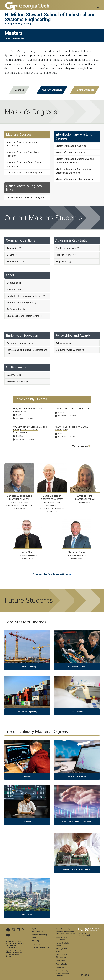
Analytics (27, 776)
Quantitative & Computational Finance (77, 821)
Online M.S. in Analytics (77, 776)
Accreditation (61, 967)
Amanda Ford (85, 496)
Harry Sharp (27, 552)
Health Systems (77, 712)
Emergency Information (41, 947)
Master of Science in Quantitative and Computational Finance (75, 161)
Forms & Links (14, 289)
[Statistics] (27, 787)
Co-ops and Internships (18, 343)
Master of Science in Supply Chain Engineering (24, 164)
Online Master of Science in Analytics (25, 197)
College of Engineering (18, 24)
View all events (80, 446)
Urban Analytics (27, 915)
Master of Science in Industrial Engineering (22, 144)
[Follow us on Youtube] (8, 936)
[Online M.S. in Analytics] (77, 742)
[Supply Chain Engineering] (27, 677)
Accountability (62, 964)
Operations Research (77, 667)
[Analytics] (27, 742)
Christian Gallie (77, 552)
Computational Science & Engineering (77, 869)
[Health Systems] (77, 677)
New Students (14, 261)
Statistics (27, 821)
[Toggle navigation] (96, 4)
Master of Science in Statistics (71, 152)
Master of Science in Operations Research (23, 154)
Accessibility (61, 960)
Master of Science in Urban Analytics (74, 179)
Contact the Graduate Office (50, 574)
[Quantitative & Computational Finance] (77, 787)
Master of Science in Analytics (71, 146)
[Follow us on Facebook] (8, 930)
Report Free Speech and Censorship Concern (64, 973)
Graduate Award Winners (69, 350)
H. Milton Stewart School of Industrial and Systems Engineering (50, 17)
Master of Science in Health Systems (25, 172)
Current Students (52, 90)
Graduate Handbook (66, 248)
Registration (62, 261)
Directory (35, 941)
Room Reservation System (20, 303)
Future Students (85, 90)
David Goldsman (52, 496)
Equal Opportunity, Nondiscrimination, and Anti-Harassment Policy (65, 931)
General (11, 255)
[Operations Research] (77, 632)
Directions (12, 956)
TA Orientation (14, 309)
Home (8, 38)
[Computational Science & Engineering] (77, 835)
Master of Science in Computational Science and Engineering (74, 171)
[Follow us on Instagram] (13, 930)
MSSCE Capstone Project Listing (23, 316)
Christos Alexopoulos (19, 496)
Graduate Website (16, 381)
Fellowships (62, 343)
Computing (12, 283)
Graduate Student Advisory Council (24, 296)
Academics (19, 38)
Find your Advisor (65, 255)
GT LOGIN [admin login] (85, 975)
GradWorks (12, 375)
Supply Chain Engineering (27, 712)
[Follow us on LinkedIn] (18, 930)
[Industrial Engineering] (27, 632)
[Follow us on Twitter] (24, 930)
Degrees (19, 90)
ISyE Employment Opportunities (38, 930)
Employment (36, 944)
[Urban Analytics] (27, 880)
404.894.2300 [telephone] (14, 954)
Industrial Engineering (27, 667)
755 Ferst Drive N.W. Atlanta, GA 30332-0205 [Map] (15, 951)
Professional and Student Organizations (27, 350)
